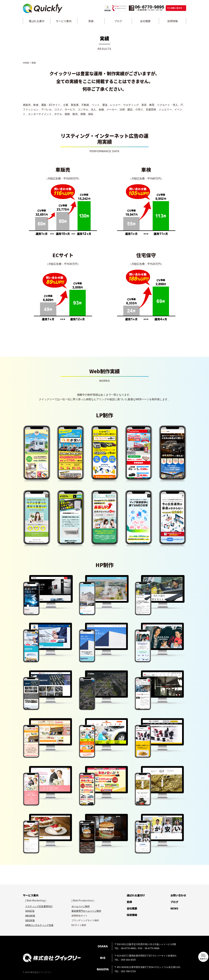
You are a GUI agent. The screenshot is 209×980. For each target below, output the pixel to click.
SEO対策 (30, 920)
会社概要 (145, 21)
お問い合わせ (178, 895)
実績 (91, 21)
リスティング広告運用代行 (39, 906)
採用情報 (173, 21)
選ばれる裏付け (136, 895)
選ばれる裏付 (37, 21)
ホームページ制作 (81, 906)
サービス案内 (64, 21)
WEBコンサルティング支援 (39, 925)
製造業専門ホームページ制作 (86, 911)
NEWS (174, 908)
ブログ (118, 21)
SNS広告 (30, 911)
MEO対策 (30, 916)
